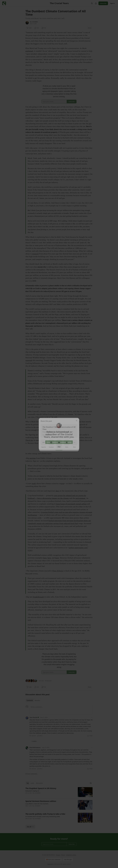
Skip (59, 446)
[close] (77, 420)
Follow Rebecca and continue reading (59, 442)
